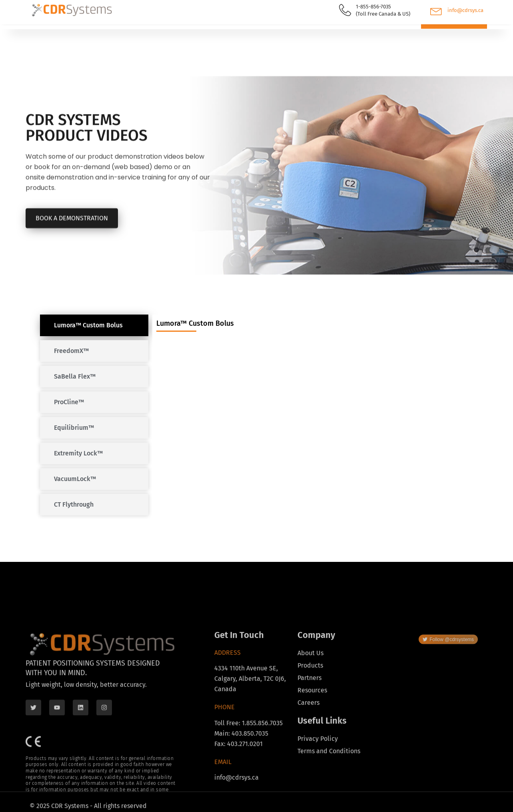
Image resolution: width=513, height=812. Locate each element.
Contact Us (288, 30)
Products (52, 30)
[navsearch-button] (390, 32)
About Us (239, 30)
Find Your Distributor (118, 30)
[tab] (94, 325)
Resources (185, 30)
